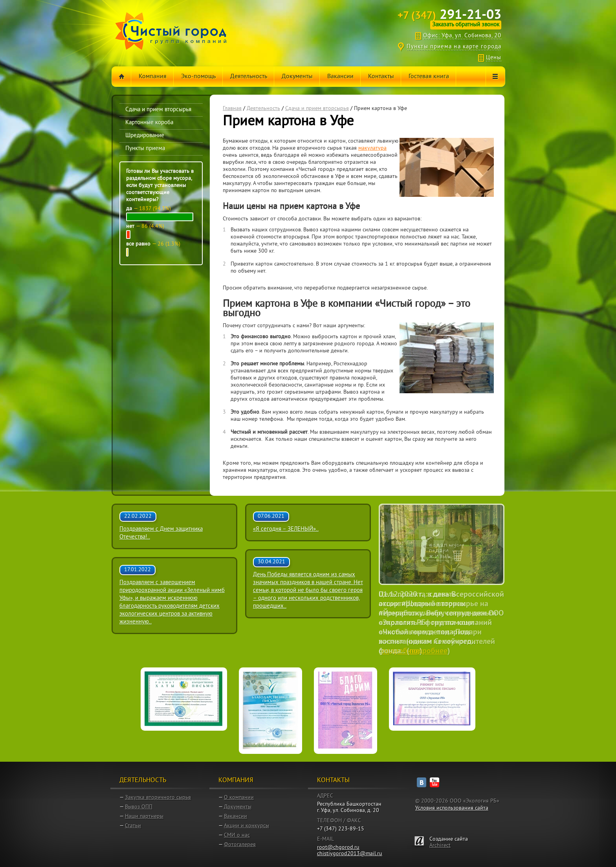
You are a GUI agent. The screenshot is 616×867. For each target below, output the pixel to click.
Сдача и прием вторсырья (317, 109)
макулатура (372, 148)
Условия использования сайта (452, 808)
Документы (238, 807)
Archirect (440, 846)
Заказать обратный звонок (466, 25)
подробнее (401, 651)
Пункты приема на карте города (454, 47)
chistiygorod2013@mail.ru (350, 854)
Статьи (133, 826)
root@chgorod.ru (338, 848)
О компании (239, 798)
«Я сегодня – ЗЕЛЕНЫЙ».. (286, 529)
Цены (494, 58)
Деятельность (263, 109)
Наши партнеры (144, 817)
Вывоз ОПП (139, 807)
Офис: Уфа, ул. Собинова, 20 (462, 36)
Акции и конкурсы (247, 826)
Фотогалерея (240, 845)
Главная (232, 109)
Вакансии (236, 817)
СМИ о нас (237, 835)
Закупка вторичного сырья (158, 798)
